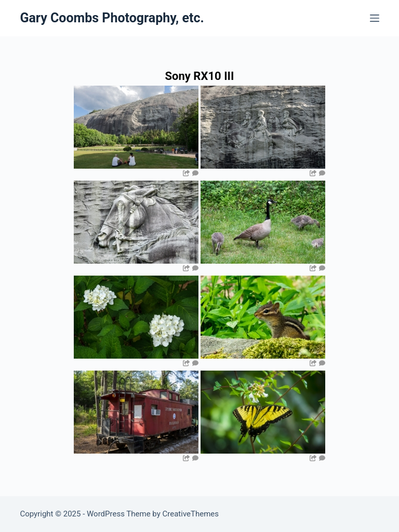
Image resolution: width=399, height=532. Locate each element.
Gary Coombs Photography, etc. (112, 18)
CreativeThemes (191, 514)
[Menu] (375, 18)
